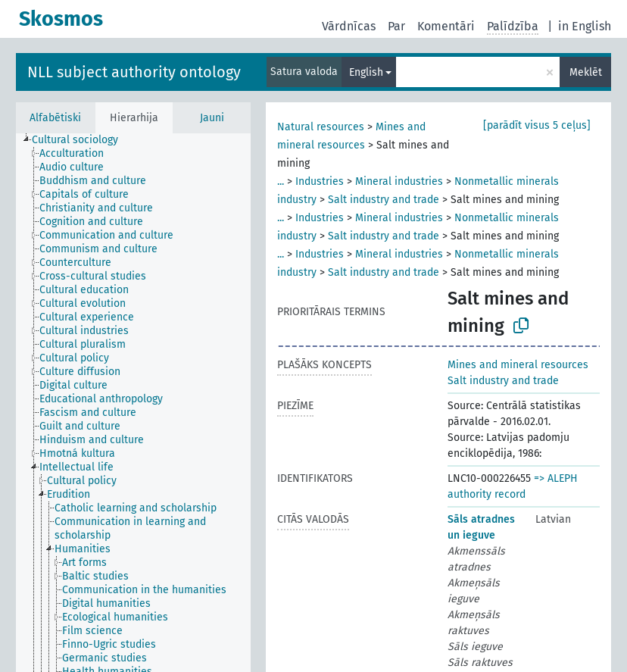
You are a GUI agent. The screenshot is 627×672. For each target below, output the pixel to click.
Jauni (212, 118)
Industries (320, 181)
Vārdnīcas (349, 26)
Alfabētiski (55, 118)
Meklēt (586, 72)
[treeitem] (81, 140)
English (366, 72)
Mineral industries (399, 181)
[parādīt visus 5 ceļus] (537, 125)
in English (585, 26)
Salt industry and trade (384, 200)
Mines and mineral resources (518, 365)
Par (396, 26)
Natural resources (321, 127)
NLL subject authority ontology (134, 72)
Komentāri (446, 26)
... (281, 181)
